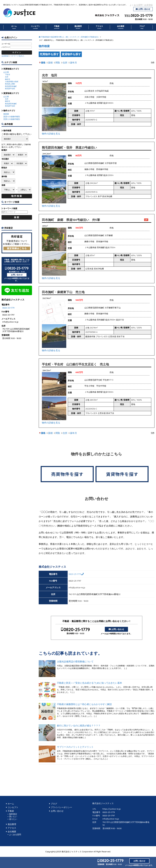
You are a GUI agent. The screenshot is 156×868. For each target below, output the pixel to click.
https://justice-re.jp (112, 809)
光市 (7, 77)
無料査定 (13, 814)
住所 (64, 63)
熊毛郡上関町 (10, 84)
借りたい (13, 819)
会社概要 (121, 27)
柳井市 (8, 79)
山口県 (6, 72)
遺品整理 (78, 27)
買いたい (13, 816)
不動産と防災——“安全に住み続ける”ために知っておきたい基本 (90, 683)
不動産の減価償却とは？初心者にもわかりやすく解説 (84, 704)
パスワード (6, 47)
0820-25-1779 (142, 16)
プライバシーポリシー (61, 807)
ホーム (14, 27)
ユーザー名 (6, 44)
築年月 (72, 63)
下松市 (8, 75)
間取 (57, 63)
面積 (49, 63)
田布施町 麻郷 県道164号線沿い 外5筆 (71, 220)
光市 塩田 (50, 75)
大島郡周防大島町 (12, 82)
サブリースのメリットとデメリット (75, 747)
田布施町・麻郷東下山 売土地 (63, 292)
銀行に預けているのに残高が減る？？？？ (79, 726)
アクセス (99, 27)
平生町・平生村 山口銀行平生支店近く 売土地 (75, 364)
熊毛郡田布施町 (11, 86)
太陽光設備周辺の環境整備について (75, 662)
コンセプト (35, 27)
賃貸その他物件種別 (12, 117)
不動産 (57, 27)
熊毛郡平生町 (10, 89)
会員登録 (148, 5)
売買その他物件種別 (12, 119)
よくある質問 (136, 5)
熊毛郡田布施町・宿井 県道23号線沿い (69, 147)
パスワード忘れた (17, 56)
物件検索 (44, 46)
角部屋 (6, 114)
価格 (42, 63)
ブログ (142, 27)
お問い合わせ (144, 9)
